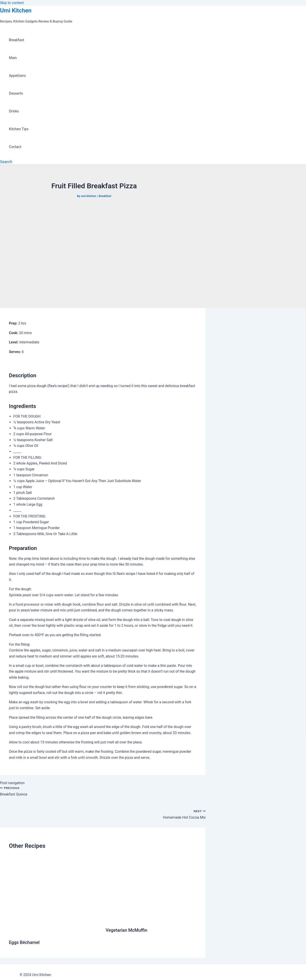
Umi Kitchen (16, 10)
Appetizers (17, 76)
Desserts (16, 93)
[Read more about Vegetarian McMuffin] (151, 919)
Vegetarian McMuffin (126, 930)
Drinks (14, 111)
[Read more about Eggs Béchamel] (54, 932)
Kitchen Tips (19, 129)
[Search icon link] (6, 162)
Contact (15, 147)
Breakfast (16, 40)
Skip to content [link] (12, 3)
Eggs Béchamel (24, 942)
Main (13, 58)
